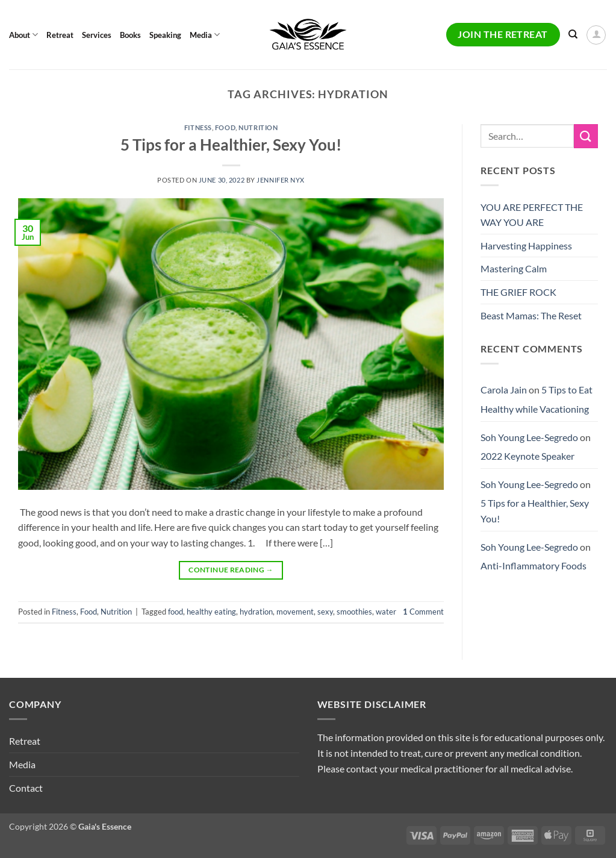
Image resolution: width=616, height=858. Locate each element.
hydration (256, 612)
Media (205, 35)
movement (295, 612)
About (23, 35)
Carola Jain (504, 390)
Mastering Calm (514, 268)
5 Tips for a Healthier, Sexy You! (231, 145)
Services (97, 35)
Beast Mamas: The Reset (531, 315)
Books (130, 35)
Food (225, 127)
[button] (596, 35)
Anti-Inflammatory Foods (534, 565)
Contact (26, 788)
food (176, 612)
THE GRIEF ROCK (518, 292)
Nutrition (258, 127)
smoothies (354, 612)
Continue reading (231, 570)
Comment (423, 612)
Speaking (165, 35)
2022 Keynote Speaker (527, 456)
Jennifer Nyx (281, 180)
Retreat (60, 35)
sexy (325, 612)
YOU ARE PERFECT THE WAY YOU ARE (532, 215)
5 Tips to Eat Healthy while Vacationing (537, 399)
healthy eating (211, 612)
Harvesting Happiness (526, 246)
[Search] (573, 34)
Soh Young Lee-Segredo (529, 437)
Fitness (198, 127)
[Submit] (586, 136)
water (386, 612)
